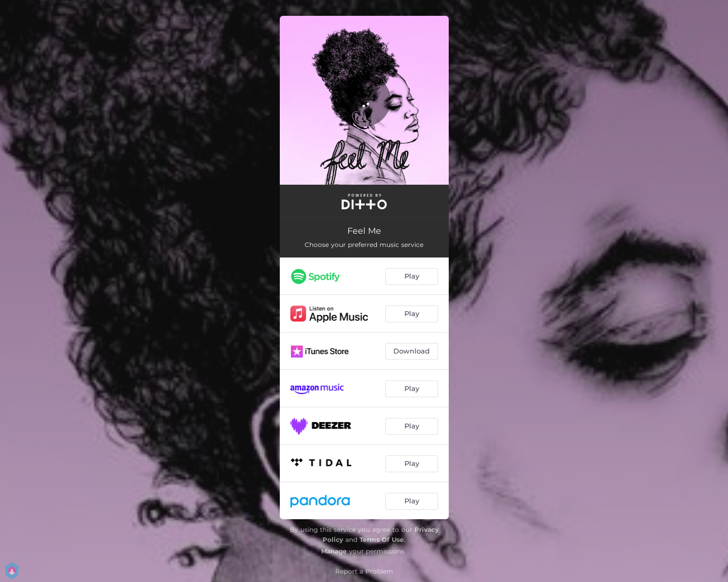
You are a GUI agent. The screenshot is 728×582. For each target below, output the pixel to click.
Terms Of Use (382, 540)
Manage (334, 551)
